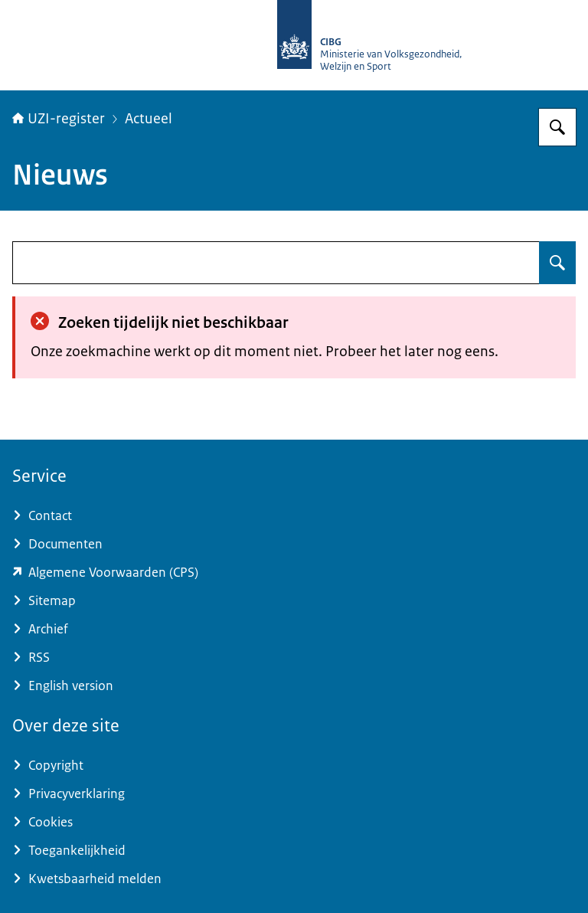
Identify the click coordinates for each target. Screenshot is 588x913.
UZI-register (59, 119)
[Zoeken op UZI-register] (557, 127)
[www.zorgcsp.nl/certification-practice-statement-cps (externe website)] (294, 573)
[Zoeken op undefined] (557, 263)
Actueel (149, 119)
